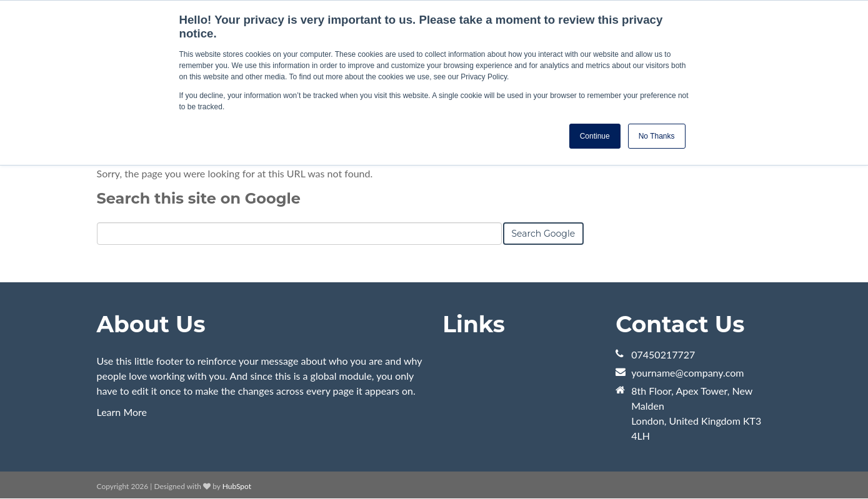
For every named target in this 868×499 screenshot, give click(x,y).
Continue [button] (595, 136)
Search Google (544, 234)
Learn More (122, 412)
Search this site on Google (199, 198)
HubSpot (237, 486)
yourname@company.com (687, 373)
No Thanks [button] (657, 136)
